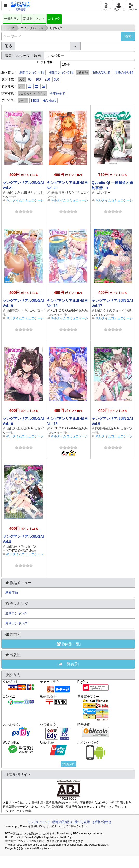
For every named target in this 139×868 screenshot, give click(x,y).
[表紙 (99, 428)
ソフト (40, 19)
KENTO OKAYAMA (64, 310)
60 (30, 79)
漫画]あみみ (111, 428)
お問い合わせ (102, 822)
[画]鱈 (10, 310)
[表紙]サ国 (58, 193)
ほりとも (30, 193)
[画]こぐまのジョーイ (110, 310)
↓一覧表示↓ (68, 664)
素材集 (28, 19)
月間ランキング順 (61, 72)
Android (50, 101)
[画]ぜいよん (15, 428)
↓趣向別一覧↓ (68, 644)
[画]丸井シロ (15, 546)
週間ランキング (16, 613)
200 (47, 79)
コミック (54, 19)
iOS (35, 101)
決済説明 (68, 764)
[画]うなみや (15, 193)
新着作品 (12, 592)
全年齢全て (57, 94)
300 (57, 79)
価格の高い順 (124, 72)
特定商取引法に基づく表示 (71, 822)
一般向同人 (12, 19)
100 (38, 79)
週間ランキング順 (32, 72)
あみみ (83, 310)
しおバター (103, 193)
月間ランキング (16, 623)
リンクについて (39, 822)
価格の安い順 (101, 72)
